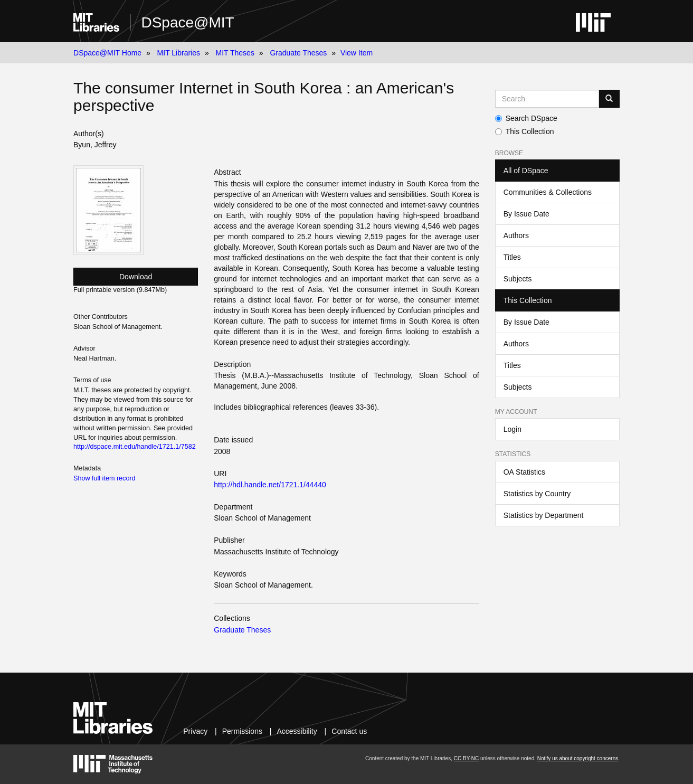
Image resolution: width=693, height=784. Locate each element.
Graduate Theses (298, 53)
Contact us (349, 731)
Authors (516, 235)
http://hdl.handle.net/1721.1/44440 (270, 485)
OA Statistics (524, 472)
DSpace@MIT (187, 22)
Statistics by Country (537, 494)
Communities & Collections (548, 192)
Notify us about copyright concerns (578, 758)
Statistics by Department (544, 515)
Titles (512, 257)
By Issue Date (526, 214)
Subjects (518, 279)
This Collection (525, 131)
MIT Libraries (179, 53)
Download (136, 277)
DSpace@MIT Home (107, 53)
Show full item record (105, 478)
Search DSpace (526, 118)
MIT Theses (235, 53)
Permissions (242, 731)
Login (512, 429)
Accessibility (297, 731)
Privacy (195, 731)
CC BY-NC (466, 758)
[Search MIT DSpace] (547, 99)
